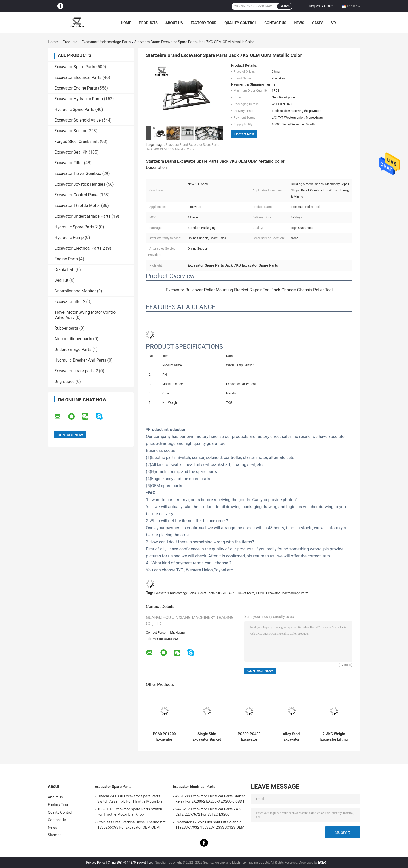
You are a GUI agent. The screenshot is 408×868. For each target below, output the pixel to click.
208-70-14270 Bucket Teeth (235, 593)
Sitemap (55, 835)
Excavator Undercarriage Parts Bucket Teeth (184, 593)
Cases (318, 23)
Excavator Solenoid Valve (78, 120)
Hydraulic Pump (69, 238)
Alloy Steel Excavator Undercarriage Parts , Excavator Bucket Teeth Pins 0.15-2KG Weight (292, 737)
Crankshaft (65, 270)
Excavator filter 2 (70, 302)
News (299, 23)
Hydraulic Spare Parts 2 (76, 227)
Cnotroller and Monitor (75, 291)
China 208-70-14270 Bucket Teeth (131, 863)
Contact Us (275, 23)
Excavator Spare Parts (75, 67)
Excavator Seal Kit (71, 152)
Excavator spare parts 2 (76, 371)
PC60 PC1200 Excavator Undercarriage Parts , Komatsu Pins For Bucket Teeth (164, 737)
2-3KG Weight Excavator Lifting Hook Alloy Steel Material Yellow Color (334, 737)
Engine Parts (66, 259)
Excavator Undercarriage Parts (106, 42)
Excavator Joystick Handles (80, 184)
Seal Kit (61, 280)
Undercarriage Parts (73, 350)
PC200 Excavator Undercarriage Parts (282, 593)
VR (334, 23)
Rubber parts (66, 328)
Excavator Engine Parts (76, 88)
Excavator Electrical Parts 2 (80, 248)
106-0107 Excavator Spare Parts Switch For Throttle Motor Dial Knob (130, 812)
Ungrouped (65, 382)
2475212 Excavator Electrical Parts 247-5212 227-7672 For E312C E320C (208, 812)
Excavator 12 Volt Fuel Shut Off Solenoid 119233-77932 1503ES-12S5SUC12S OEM (210, 825)
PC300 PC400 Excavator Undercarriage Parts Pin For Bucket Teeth (249, 737)
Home (126, 23)
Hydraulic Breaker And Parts (80, 360)
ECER (322, 863)
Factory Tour (204, 23)
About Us (174, 23)
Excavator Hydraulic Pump (79, 99)
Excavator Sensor (70, 131)
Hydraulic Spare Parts (74, 109)
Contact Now (244, 134)
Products (148, 23)
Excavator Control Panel (76, 195)
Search (285, 6)
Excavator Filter (69, 163)
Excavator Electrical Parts (78, 77)
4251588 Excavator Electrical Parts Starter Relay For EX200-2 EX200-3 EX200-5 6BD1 (210, 799)
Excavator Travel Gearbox (78, 174)
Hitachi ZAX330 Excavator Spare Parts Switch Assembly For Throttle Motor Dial (130, 799)
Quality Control (240, 23)
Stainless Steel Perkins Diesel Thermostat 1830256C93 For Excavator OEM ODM (132, 825)
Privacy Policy (96, 863)
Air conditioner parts (73, 339)
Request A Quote (321, 6)
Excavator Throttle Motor (77, 206)
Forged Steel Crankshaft (77, 141)
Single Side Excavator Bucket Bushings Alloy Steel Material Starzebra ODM (207, 737)
